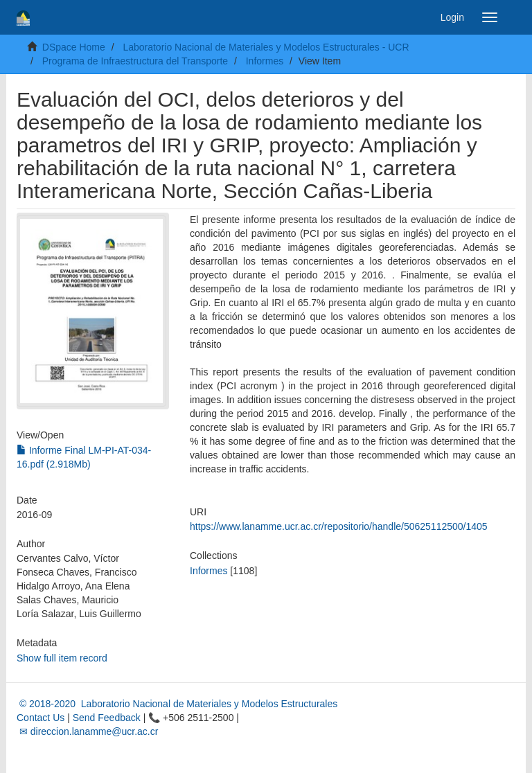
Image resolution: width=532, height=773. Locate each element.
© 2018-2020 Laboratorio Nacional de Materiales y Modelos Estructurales (177, 704)
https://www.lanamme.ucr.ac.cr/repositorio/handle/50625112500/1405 (339, 526)
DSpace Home (74, 47)
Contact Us (41, 718)
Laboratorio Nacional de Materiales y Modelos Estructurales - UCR (266, 47)
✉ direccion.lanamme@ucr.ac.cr (87, 731)
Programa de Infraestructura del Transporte (135, 61)
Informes (265, 61)
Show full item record (62, 658)
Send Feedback (107, 718)
